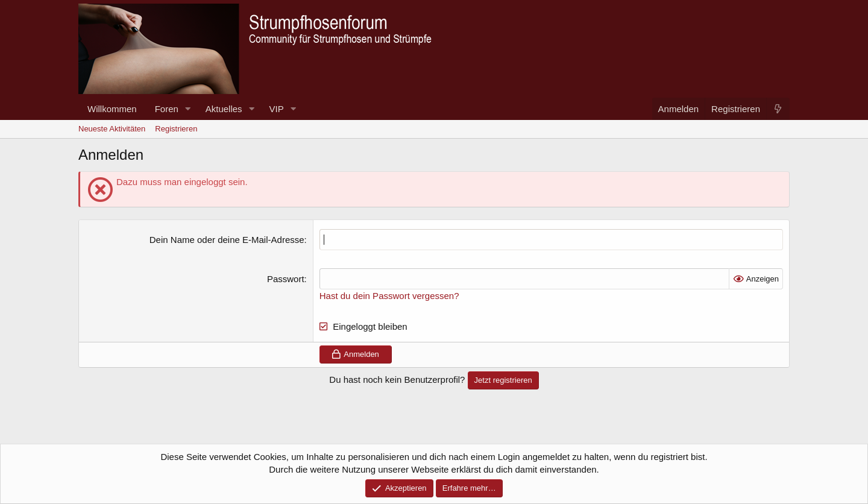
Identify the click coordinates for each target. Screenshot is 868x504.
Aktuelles (224, 109)
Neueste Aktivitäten (112, 129)
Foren (167, 109)
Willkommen (112, 109)
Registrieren (176, 129)
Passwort (286, 279)
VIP (277, 109)
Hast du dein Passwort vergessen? (389, 296)
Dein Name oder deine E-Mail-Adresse (227, 240)
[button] (188, 109)
